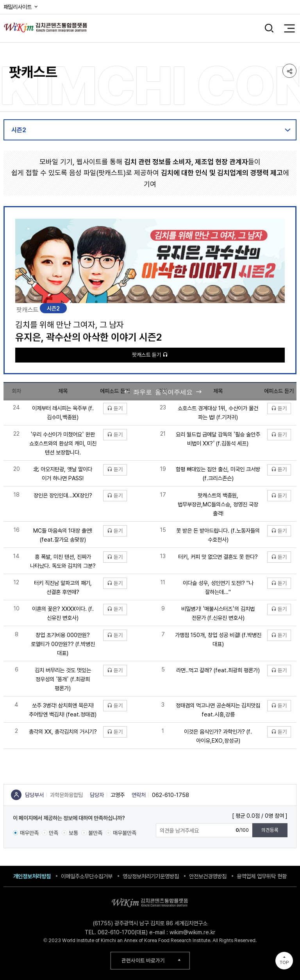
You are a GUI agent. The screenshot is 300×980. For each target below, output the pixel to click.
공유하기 (289, 71)
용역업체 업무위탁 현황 (262, 876)
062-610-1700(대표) (123, 932)
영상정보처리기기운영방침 (151, 876)
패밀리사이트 (21, 7)
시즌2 (19, 130)
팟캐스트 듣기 (150, 355)
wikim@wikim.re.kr (192, 932)
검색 (270, 28)
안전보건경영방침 (208, 876)
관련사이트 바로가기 (143, 960)
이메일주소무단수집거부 (87, 876)
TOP (284, 962)
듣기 (115, 408)
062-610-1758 (171, 795)
